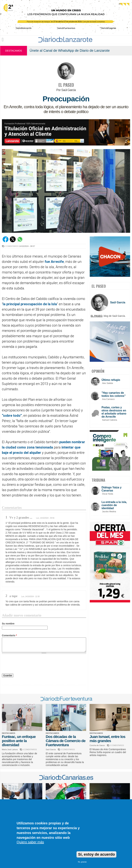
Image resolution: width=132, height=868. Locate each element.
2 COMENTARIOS (12, 246)
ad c (16, 447)
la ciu (6, 447)
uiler (38, 453)
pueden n (66, 442)
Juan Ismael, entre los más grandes (107, 739)
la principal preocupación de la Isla (30, 304)
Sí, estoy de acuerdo (96, 854)
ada (50, 447)
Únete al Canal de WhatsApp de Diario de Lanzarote (70, 51)
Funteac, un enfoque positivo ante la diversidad (19, 741)
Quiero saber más (30, 842)
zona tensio (36, 447)
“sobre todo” (12, 416)
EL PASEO (66, 85)
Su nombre (8, 624)
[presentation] (28, 664)
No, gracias (82, 862)
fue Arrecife (54, 262)
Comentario (9, 635)
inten (65, 447)
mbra (80, 442)
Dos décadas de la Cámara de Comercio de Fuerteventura (66, 741)
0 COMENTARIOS (30, 750)
